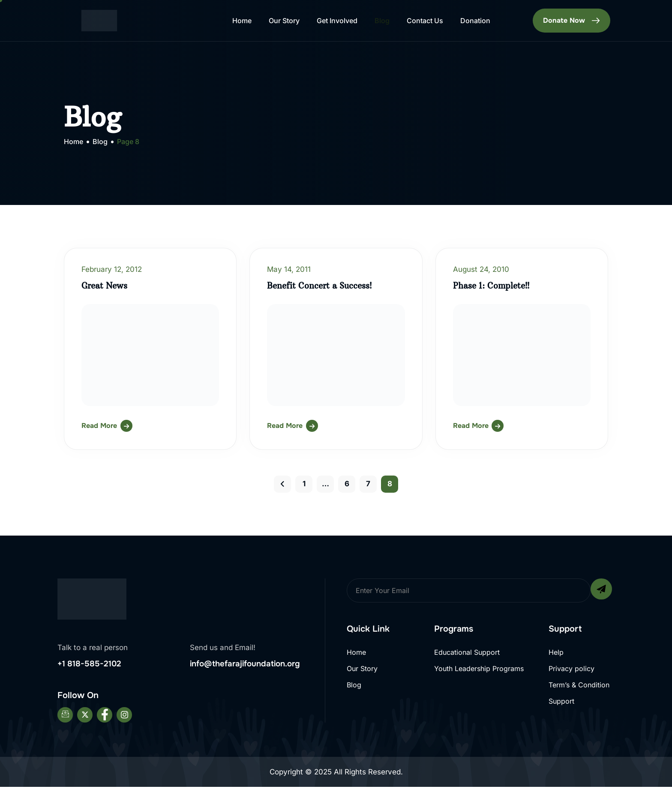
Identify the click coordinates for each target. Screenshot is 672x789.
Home (242, 21)
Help (556, 652)
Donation (475, 21)
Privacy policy (571, 669)
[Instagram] (124, 717)
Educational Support (467, 652)
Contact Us (425, 21)
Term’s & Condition (579, 687)
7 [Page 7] (368, 484)
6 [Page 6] (347, 484)
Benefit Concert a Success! (323, 285)
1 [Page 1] (304, 484)
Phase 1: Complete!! (494, 285)
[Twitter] (85, 717)
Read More (99, 426)
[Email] (65, 717)
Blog (382, 21)
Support (561, 704)
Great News (106, 285)
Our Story (284, 21)
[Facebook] (105, 717)
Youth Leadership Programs (479, 669)
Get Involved (337, 21)
